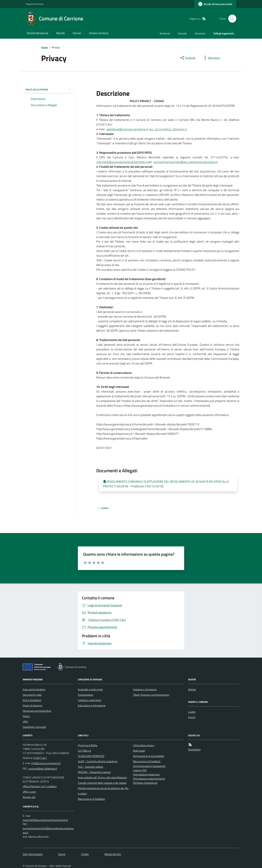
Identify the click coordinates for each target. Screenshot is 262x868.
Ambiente (165, 33)
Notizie (192, 689)
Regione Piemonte (35, 4)
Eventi (192, 717)
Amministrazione (38, 33)
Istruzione (200, 33)
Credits (85, 854)
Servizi (77, 33)
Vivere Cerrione (99, 33)
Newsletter (194, 749)
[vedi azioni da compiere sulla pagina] (211, 58)
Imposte (182, 33)
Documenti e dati (32, 695)
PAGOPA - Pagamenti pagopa (94, 772)
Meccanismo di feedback (91, 799)
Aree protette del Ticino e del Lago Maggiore (102, 777)
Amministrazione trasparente (149, 766)
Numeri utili (29, 797)
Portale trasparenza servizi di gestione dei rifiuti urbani (103, 791)
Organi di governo (32, 705)
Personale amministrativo (37, 711)
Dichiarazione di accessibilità (149, 756)
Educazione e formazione (92, 705)
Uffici (25, 722)
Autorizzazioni (86, 695)
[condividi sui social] (187, 58)
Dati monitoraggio (33, 854)
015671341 (40, 758)
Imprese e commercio (145, 689)
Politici (26, 716)
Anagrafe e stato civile (90, 689)
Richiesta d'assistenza (145, 783)
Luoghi (192, 712)
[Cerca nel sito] (231, 19)
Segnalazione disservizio (146, 774)
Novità (60, 33)
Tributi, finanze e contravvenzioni (151, 695)
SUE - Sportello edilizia (90, 767)
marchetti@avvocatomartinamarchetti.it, (122, 162)
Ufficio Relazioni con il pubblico (40, 786)
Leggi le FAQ (140, 770)
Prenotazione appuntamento (149, 779)
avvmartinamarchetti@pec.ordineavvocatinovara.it (186, 162)
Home (44, 47)
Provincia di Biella (88, 745)
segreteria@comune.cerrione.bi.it (127, 129)
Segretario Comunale (34, 727)
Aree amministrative (34, 689)
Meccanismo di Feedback (147, 761)
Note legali (139, 751)
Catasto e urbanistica (90, 700)
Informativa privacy (144, 745)
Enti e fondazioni (32, 700)
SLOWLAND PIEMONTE (91, 756)
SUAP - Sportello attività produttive (98, 761)
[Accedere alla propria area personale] (215, 4)
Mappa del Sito (113, 854)
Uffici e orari (29, 792)
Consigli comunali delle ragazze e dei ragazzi (102, 783)
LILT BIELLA (84, 751)
